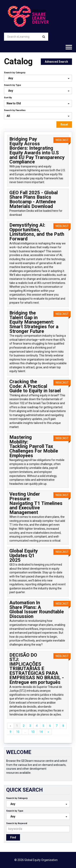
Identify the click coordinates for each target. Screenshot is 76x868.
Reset (64, 125)
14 (41, 732)
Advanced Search (56, 62)
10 (18, 732)
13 (33, 732)
